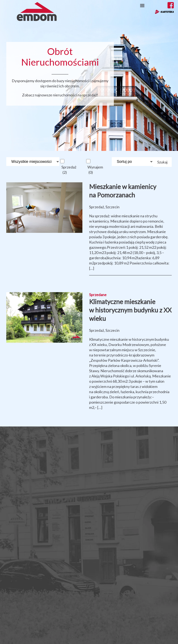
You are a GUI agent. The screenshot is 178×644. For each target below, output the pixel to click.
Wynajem (95, 170)
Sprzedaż (69, 170)
